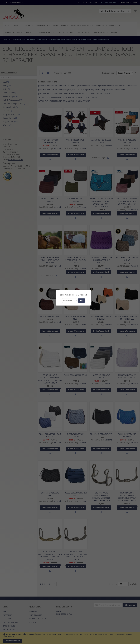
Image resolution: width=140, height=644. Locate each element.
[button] (70, 301)
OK (81, 300)
